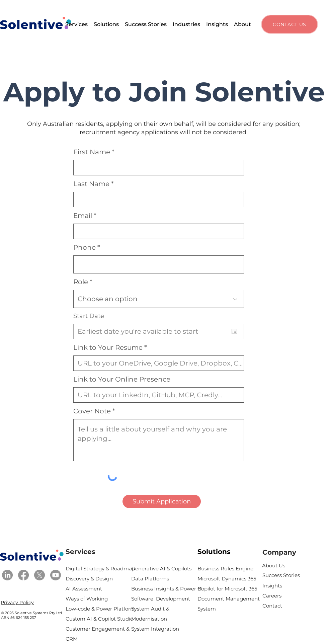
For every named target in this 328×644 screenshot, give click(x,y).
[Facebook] (23, 575)
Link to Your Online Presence (122, 379)
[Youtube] (56, 575)
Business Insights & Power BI (167, 589)
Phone (85, 247)
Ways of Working (87, 599)
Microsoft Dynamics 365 (227, 579)
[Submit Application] (162, 501)
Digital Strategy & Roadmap (100, 569)
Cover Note (92, 411)
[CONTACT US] (290, 24)
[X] (39, 575)
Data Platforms (150, 579)
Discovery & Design (90, 579)
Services (80, 552)
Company (279, 552)
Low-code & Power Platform (101, 609)
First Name (92, 152)
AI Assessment (85, 589)
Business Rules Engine (225, 569)
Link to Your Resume (108, 347)
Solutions (214, 552)
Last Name (91, 184)
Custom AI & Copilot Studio (99, 619)
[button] (76, 24)
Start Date (89, 316)
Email (83, 216)
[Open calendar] (234, 331)
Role (81, 282)
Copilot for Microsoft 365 (227, 589)
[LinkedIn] (7, 575)
